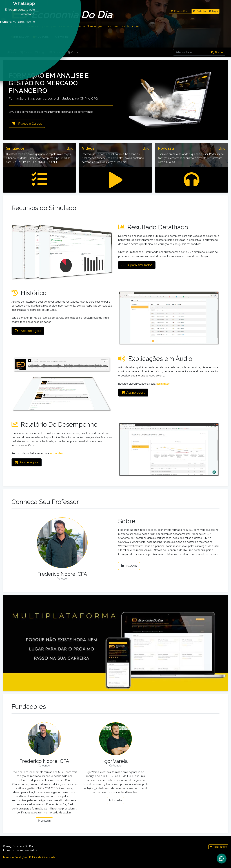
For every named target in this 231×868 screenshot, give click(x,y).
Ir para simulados (137, 265)
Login (213, 11)
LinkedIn (129, 566)
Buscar (217, 52)
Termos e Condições (15, 857)
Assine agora (133, 393)
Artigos (41, 52)
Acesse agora (28, 331)
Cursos (26, 52)
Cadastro (199, 11)
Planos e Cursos (27, 124)
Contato (74, 52)
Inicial (12, 52)
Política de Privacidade (42, 857)
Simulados (57, 52)
